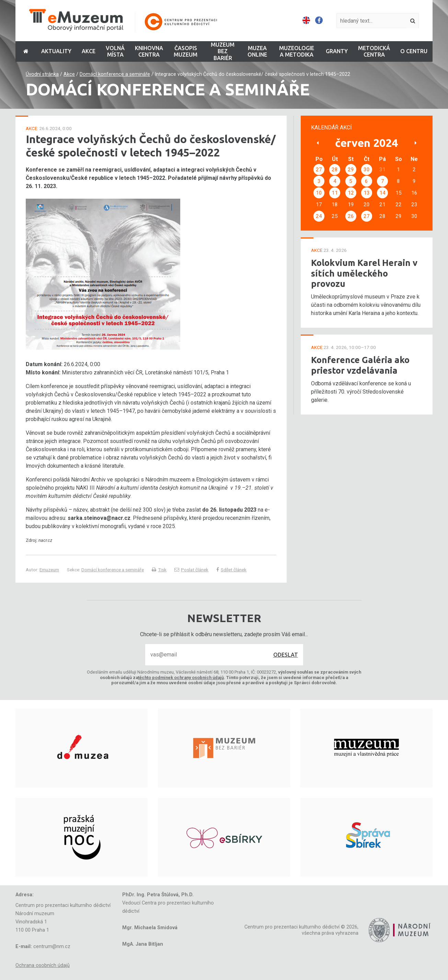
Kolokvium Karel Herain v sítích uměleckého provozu (364, 273)
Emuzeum (49, 570)
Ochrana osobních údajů (43, 965)
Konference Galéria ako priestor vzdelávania (360, 365)
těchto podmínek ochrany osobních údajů (181, 678)
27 (319, 170)
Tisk (159, 570)
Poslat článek (191, 570)
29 (351, 170)
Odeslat (286, 655)
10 (319, 193)
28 (335, 170)
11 (335, 193)
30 (367, 170)
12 (351, 193)
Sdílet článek (231, 570)
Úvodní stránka (42, 74)
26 (351, 216)
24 (319, 216)
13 (367, 193)
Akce (69, 74)
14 (382, 193)
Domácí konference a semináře (115, 74)
